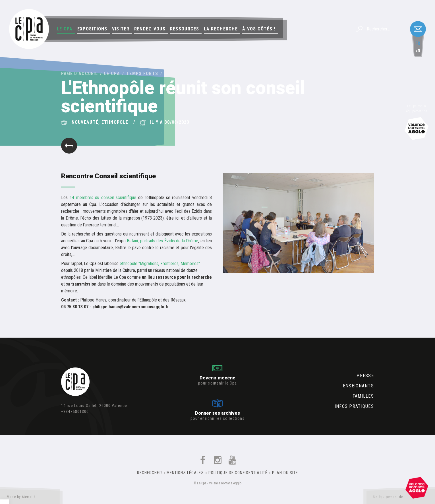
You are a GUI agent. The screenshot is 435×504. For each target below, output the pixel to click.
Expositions (92, 29)
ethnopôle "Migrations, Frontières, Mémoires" (160, 264)
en (418, 50)
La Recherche (221, 29)
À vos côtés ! (259, 29)
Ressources (185, 29)
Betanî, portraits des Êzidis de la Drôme (162, 241)
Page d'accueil (79, 74)
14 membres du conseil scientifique (104, 198)
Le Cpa (65, 29)
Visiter (121, 29)
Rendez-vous (150, 29)
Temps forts (142, 74)
